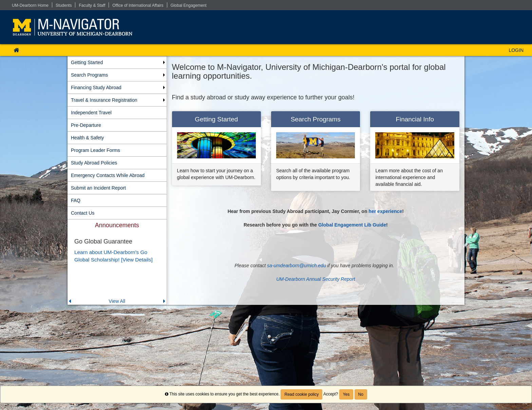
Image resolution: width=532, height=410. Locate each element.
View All (117, 301)
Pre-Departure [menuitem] (86, 125)
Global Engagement (189, 5)
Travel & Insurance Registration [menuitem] (104, 100)
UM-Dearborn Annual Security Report (316, 279)
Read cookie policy (301, 394)
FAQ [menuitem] (76, 200)
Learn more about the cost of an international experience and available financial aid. (409, 177)
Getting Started (216, 119)
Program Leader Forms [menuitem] (96, 150)
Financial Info (415, 119)
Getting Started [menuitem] (87, 62)
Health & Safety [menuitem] (87, 138)
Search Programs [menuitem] (89, 75)
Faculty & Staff (92, 5)
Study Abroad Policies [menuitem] (94, 163)
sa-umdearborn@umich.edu (297, 266)
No (361, 394)
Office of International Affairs (138, 5)
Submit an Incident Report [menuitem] (98, 188)
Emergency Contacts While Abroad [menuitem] (108, 175)
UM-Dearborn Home (30, 5)
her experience (385, 211)
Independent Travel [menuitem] (91, 113)
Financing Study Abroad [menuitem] (96, 87)
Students (64, 5)
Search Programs (316, 119)
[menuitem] (117, 262)
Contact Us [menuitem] (83, 213)
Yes (346, 394)
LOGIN (516, 50)
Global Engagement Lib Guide (352, 225)
